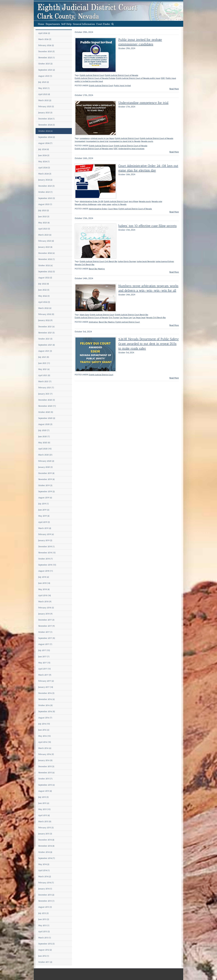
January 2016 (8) (45, 760)
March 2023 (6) (45, 235)
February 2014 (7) (46, 883)
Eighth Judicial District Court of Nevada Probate (95, 78)
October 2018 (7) (46, 559)
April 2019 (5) (44, 522)
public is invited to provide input (89, 81)
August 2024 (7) (45, 143)
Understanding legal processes (131, 149)
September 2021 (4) (47, 345)
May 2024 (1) (44, 162)
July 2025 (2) (44, 82)
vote (99, 204)
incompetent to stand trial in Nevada (125, 141)
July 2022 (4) (44, 284)
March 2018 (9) (45, 602)
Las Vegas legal (139, 318)
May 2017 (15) (44, 663)
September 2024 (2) (47, 137)
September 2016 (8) (47, 711)
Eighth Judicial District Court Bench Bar (132, 315)
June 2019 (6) (44, 510)
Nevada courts (147, 141)
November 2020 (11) (47, 406)
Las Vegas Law (126, 318)
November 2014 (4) (46, 846)
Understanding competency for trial (143, 103)
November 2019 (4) (46, 479)
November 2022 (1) (47, 259)
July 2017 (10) (44, 650)
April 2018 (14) (45, 595)
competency (85, 138)
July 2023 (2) (44, 210)
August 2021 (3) (45, 351)
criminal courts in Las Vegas (102, 138)
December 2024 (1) (46, 119)
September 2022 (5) (47, 272)
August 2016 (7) (45, 718)
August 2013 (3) (45, 907)
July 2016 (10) (44, 724)
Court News (113, 209)
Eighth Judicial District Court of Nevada (121, 75)
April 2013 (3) (44, 932)
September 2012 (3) (46, 944)
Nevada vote (157, 201)
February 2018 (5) (46, 608)
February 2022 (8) (46, 314)
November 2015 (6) (46, 773)
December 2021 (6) (46, 327)
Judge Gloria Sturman (127, 261)
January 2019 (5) (45, 540)
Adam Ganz (84, 315)
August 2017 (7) (45, 644)
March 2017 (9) (45, 675)
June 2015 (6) (44, 803)
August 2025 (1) (45, 76)
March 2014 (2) (45, 877)
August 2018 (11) (46, 571)
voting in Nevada (119, 204)
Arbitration (93, 322)
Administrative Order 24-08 (91, 201)
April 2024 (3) (44, 168)
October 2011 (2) (45, 962)
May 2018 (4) (44, 589)
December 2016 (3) (46, 693)
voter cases (106, 204)
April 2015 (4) (44, 815)
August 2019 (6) (45, 498)
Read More (174, 89)
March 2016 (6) (45, 748)
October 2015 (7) (45, 779)
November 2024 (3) (47, 125)
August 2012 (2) (45, 950)
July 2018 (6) (44, 577)
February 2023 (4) (46, 241)
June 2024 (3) (44, 155)
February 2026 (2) (46, 45)
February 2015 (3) (46, 828)
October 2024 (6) (46, 131)
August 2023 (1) (45, 204)
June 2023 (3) (44, 217)
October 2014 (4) (45, 852)
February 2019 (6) (46, 534)
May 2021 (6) (44, 369)
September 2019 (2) (47, 492)
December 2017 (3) (46, 620)
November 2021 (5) (46, 333)
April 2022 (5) (44, 302)
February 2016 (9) (46, 754)
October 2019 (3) (45, 485)
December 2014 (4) (46, 840)
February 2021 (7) (46, 388)
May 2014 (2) (44, 864)
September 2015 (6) (47, 785)
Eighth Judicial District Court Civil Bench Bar (99, 261)
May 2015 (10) (44, 809)
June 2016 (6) (44, 730)
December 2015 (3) (46, 766)
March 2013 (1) (45, 938)
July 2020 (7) (44, 430)
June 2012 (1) (44, 956)
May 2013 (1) (44, 925)
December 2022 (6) (47, 253)
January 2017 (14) (46, 687)
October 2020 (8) (46, 412)
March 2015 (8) (45, 822)
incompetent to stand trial (97, 141)
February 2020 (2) (46, 461)
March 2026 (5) (45, 39)
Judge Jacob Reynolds (146, 261)
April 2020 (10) (45, 449)
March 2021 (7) (45, 381)
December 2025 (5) (46, 51)
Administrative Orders (98, 209)
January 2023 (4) (45, 247)
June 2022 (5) (44, 290)
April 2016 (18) (45, 742)
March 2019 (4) (45, 528)
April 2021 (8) (44, 375)
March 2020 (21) (45, 455)
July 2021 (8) (44, 357)
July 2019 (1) (44, 504)
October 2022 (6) (46, 265)
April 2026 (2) (44, 33)
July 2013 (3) (44, 913)
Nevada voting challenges (86, 204)
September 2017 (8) (47, 638)
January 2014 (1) (45, 889)
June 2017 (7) (44, 657)
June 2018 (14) (44, 583)
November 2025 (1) (47, 58)
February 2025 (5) (46, 107)
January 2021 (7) (45, 394)
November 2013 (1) (46, 901)
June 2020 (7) (44, 437)
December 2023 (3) (46, 186)
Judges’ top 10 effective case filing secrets (147, 226)
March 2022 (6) (45, 308)
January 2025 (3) (45, 113)
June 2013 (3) (44, 919)
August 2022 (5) (45, 278)
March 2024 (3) (45, 174)
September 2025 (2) (47, 70)
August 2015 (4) (45, 791)
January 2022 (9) (45, 320)
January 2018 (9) (45, 614)
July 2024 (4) (44, 149)
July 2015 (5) (44, 797)
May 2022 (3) (44, 296)
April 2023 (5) (44, 229)
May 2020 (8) (44, 443)
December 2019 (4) (46, 473)
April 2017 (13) (45, 669)
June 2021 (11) (44, 363)
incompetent (80, 141)
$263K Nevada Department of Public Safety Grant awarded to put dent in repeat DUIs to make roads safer (149, 344)
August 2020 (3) (45, 424)
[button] (113, 24)
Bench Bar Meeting (97, 269)
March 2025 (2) (45, 100)
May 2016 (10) (45, 736)
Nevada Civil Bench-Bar (85, 264)
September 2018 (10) (47, 565)
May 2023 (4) (44, 223)
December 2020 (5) (47, 400)
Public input (171, 78)
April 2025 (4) (44, 94)
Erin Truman (114, 318)
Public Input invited (122, 86)
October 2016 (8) (46, 705)
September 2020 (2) (47, 418)
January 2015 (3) (45, 834)
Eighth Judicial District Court (92, 75)
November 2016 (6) (47, 699)
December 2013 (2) (46, 895)
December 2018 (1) (46, 547)
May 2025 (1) (44, 88)
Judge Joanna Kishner (165, 261)
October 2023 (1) (45, 192)
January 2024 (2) (45, 180)
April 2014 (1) (44, 870)
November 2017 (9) (47, 626)
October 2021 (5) (45, 339)
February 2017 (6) (46, 681)
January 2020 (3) (46, 467)
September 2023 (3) (47, 198)
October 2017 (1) (45, 632)
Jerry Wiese (133, 201)
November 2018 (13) (47, 553)
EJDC (163, 78)
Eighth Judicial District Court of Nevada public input (138, 78)
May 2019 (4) (44, 516)
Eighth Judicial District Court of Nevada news (94, 149)
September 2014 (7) (47, 858)
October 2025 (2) (45, 64)
